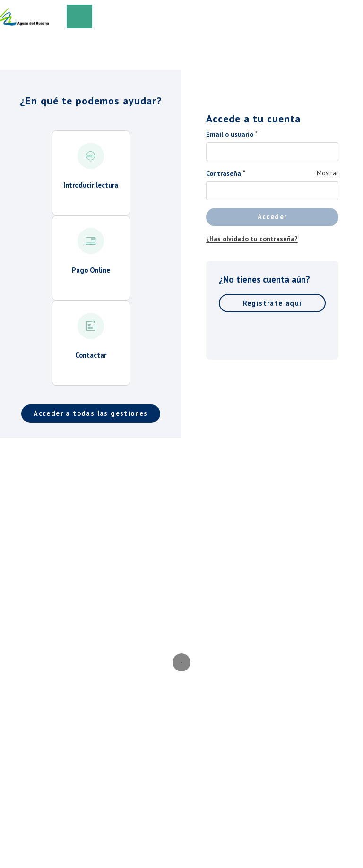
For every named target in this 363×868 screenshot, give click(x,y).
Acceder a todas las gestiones (91, 413)
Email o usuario (230, 134)
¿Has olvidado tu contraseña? (252, 239)
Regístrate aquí (272, 303)
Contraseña (224, 173)
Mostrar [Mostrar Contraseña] (328, 173)
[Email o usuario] (272, 152)
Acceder (272, 217)
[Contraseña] (272, 191)
